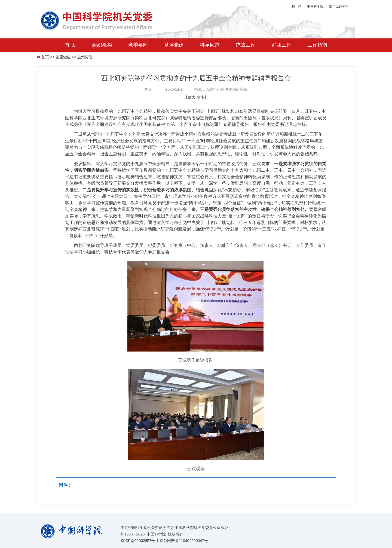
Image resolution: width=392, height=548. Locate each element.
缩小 (200, 97)
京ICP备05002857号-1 (140, 541)
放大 (192, 97)
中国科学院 (315, 7)
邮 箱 (296, 7)
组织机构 (102, 45)
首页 (45, 57)
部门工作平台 (339, 7)
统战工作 (246, 45)
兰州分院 (85, 57)
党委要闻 (138, 45)
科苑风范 (210, 45)
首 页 (70, 45)
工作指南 (317, 45)
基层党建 (174, 45)
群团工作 (281, 45)
